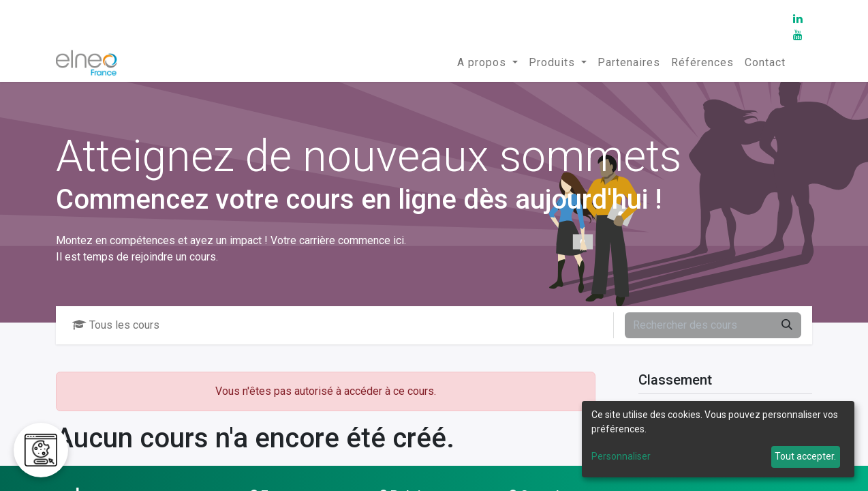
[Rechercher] (787, 325)
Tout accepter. (805, 456)
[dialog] (718, 439)
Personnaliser (621, 456)
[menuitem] (487, 63)
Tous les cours (116, 325)
